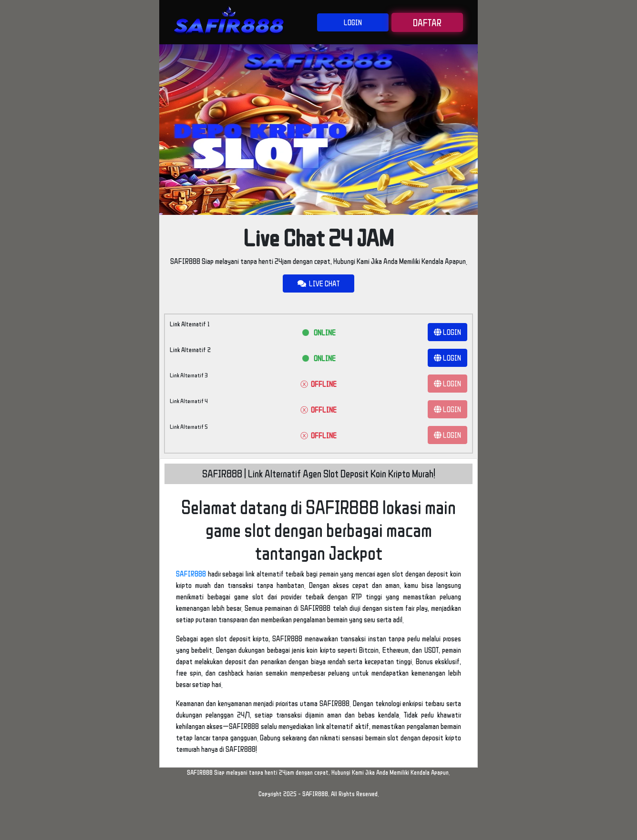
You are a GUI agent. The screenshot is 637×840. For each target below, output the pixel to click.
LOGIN (353, 22)
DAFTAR (427, 22)
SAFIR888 (191, 574)
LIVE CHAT (318, 283)
